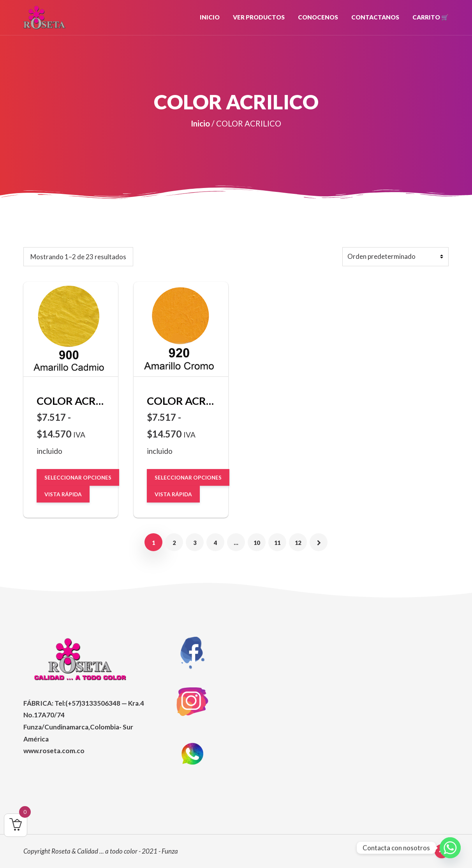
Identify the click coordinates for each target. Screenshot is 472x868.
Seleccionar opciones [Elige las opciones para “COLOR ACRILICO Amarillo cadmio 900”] (78, 477)
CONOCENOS (318, 17)
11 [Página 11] (277, 542)
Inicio (200, 123)
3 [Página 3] (195, 542)
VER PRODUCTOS (259, 17)
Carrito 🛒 (431, 17)
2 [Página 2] (174, 542)
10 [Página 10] (257, 542)
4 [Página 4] (216, 542)
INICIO (210, 17)
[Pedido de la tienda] (396, 257)
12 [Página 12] (298, 542)
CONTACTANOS (375, 17)
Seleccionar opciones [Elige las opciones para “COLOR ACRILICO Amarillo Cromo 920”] (188, 477)
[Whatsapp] (450, 848)
